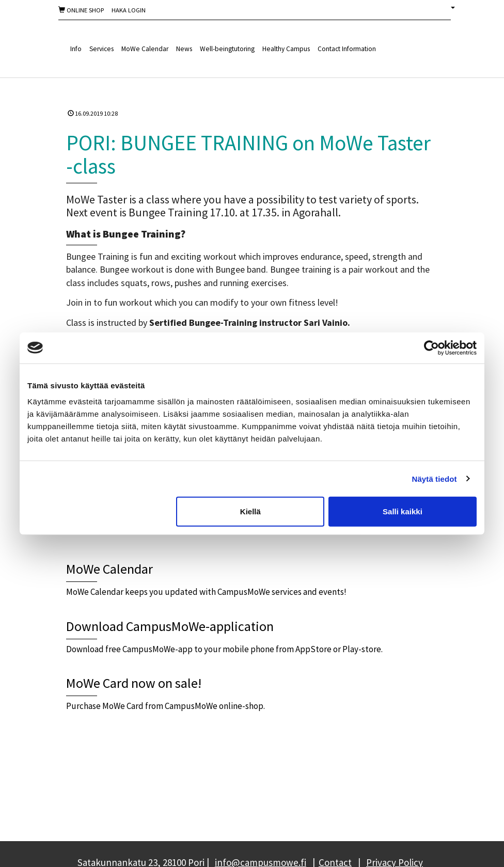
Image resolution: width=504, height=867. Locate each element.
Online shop (81, 10)
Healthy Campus (286, 49)
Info (76, 49)
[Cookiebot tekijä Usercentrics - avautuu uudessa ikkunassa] (431, 348)
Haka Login (129, 10)
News (184, 49)
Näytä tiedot (435, 478)
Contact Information (347, 49)
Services (101, 49)
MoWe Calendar (145, 49)
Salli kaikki (403, 511)
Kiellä (250, 511)
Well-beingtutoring (227, 49)
